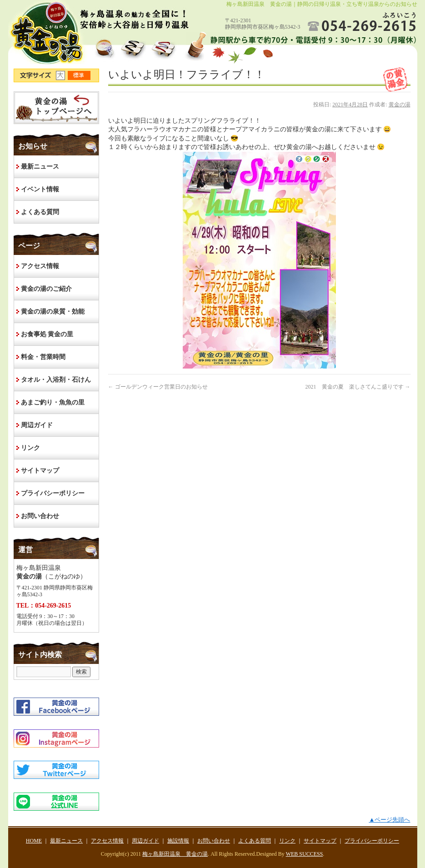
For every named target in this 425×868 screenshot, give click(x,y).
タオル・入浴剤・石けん (56, 380)
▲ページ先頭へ (389, 820)
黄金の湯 (400, 105)
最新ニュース (40, 167)
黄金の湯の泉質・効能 (53, 312)
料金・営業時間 (43, 357)
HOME (56, 108)
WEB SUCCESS (305, 854)
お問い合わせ (40, 516)
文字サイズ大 (62, 75)
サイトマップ (40, 471)
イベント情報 (40, 189)
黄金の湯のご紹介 (46, 289)
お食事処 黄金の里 (47, 334)
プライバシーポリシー (53, 493)
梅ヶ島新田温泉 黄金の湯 (175, 854)
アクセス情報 (40, 266)
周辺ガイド (37, 425)
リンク (30, 448)
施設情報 (178, 841)
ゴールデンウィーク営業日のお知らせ (158, 387)
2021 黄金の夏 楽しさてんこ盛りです (358, 387)
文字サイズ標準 (80, 75)
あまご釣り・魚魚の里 (53, 402)
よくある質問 (40, 212)
